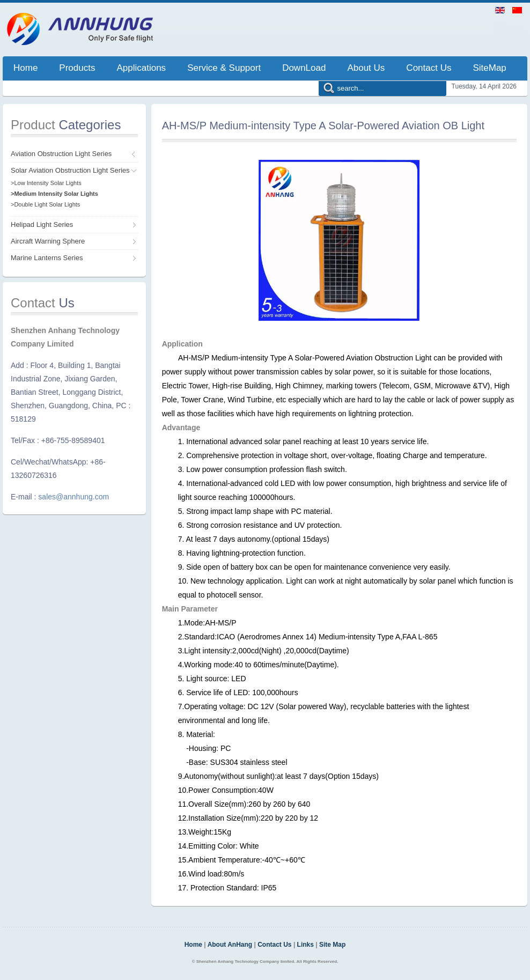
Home (193, 945)
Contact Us (274, 945)
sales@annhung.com (73, 497)
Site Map (332, 945)
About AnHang (230, 945)
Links (306, 945)
